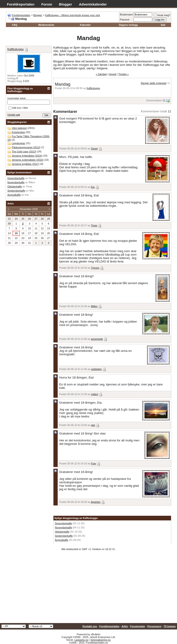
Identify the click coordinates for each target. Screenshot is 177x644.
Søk (163, 25)
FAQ (15, 25)
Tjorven (95, 268)
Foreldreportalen (21, 4)
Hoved (112, 74)
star (93, 425)
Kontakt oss (90, 626)
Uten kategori (19, 128)
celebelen (96, 369)
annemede (97, 339)
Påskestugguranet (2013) (26, 147)
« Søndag (101, 74)
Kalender (85, 25)
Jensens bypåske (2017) (26, 164)
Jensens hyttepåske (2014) (27, 156)
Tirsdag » (123, 74)
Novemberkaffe (63, 527)
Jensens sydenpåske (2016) (28, 160)
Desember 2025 (29, 209)
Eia (93, 187)
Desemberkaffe (63, 523)
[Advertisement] (88, 589)
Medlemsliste (46, 25)
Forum (47, 4)
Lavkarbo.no (81, 640)
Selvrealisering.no (100, 640)
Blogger (66, 4)
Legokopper (18, 143)
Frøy (94, 463)
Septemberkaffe (64, 536)
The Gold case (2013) (24, 152)
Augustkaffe (62, 540)
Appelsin (96, 502)
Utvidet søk (14, 115)
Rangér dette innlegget (154, 83)
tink (27, 195)
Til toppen (170, 626)
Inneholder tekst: (17, 98)
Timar (94, 225)
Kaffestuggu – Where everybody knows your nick (73, 15)
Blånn (32, 182)
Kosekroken (18, 132)
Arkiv (125, 626)
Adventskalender (93, 4)
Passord (124, 20)
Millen (94, 306)
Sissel (94, 149)
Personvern (154, 626)
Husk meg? (162, 15)
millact (95, 394)
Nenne (32, 178)
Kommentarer (154, 100)
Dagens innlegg (128, 25)
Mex (32, 191)
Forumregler (138, 626)
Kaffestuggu (93, 88)
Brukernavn (126, 15)
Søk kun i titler (18, 108)
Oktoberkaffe (62, 532)
